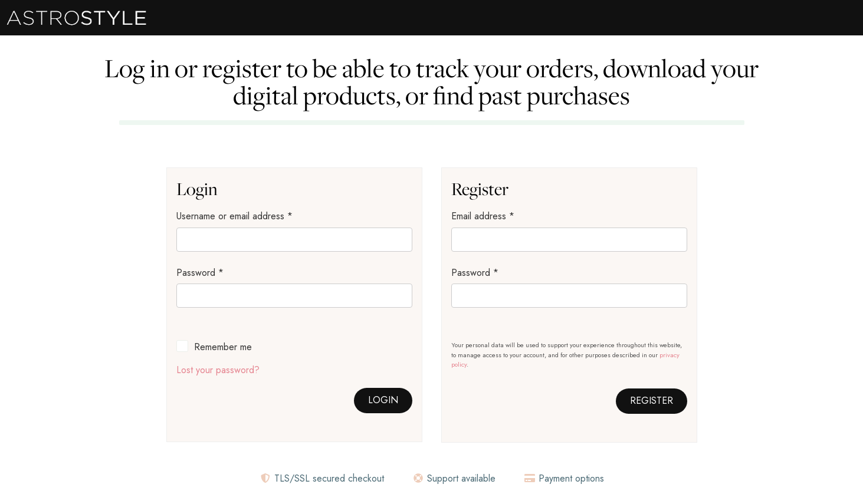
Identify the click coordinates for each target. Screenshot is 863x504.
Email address (483, 216)
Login (383, 400)
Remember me (223, 347)
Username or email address (234, 216)
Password (200, 273)
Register (652, 401)
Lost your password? (218, 370)
